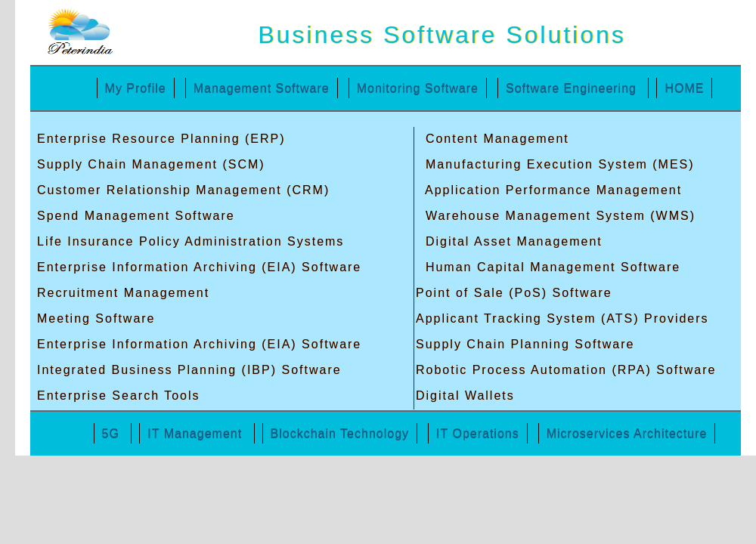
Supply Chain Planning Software (525, 344)
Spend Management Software (136, 216)
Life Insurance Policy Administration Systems (191, 241)
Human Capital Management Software (550, 267)
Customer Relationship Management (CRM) (183, 190)
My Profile (136, 88)
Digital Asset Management (511, 241)
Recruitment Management (123, 293)
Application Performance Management (551, 190)
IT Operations (478, 433)
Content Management (494, 139)
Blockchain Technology (340, 433)
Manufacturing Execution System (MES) (557, 164)
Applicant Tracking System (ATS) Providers (562, 318)
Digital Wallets (465, 396)
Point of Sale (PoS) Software (514, 293)
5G (113, 433)
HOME (684, 88)
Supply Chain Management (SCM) (151, 164)
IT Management (197, 433)
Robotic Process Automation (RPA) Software (566, 370)
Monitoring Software (418, 88)
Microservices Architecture (627, 433)
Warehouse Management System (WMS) (558, 216)
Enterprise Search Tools (119, 396)
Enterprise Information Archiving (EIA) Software (199, 267)
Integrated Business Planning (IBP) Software (189, 370)
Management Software (262, 88)
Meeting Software (96, 318)
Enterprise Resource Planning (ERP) (161, 139)
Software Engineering (573, 88)
